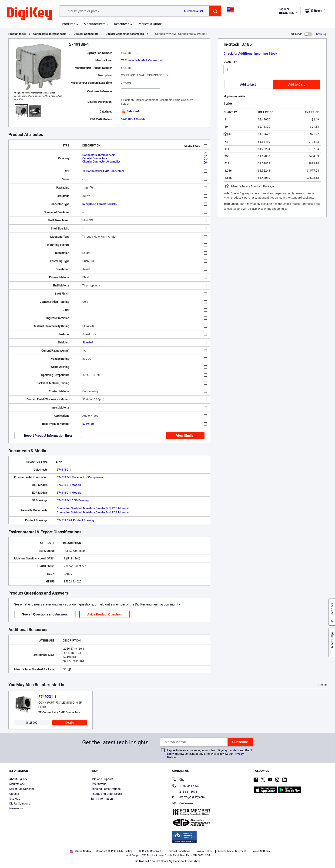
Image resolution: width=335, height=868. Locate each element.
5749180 (88, 424)
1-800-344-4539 (186, 786)
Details (70, 723)
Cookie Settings (261, 851)
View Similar (185, 436)
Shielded (88, 343)
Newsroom (16, 808)
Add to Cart (296, 84)
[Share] (321, 34)
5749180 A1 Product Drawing (75, 520)
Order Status (99, 784)
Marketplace (17, 784)
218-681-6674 (185, 792)
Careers (14, 794)
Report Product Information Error (48, 436)
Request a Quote (150, 24)
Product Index (17, 34)
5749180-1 (64, 470)
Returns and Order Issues (106, 794)
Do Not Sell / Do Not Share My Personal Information (167, 861)
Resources (122, 24)
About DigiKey (18, 779)
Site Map (15, 799)
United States (80, 851)
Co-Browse (182, 804)
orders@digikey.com (188, 797)
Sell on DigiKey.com (22, 789)
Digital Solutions (20, 804)
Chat (179, 780)
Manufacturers (95, 24)
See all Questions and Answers (45, 614)
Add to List (248, 84)
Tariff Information (102, 799)
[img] (29, 14)
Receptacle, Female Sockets (99, 204)
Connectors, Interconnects (50, 34)
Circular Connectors (86, 34)
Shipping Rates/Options (106, 789)
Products (69, 24)
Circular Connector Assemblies (125, 34)
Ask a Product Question (104, 614)
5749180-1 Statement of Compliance (80, 477)
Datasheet (130, 111)
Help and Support (102, 779)
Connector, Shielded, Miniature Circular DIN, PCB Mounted (93, 508)
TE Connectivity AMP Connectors (142, 60)
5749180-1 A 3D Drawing (73, 500)
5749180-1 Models (133, 119)
